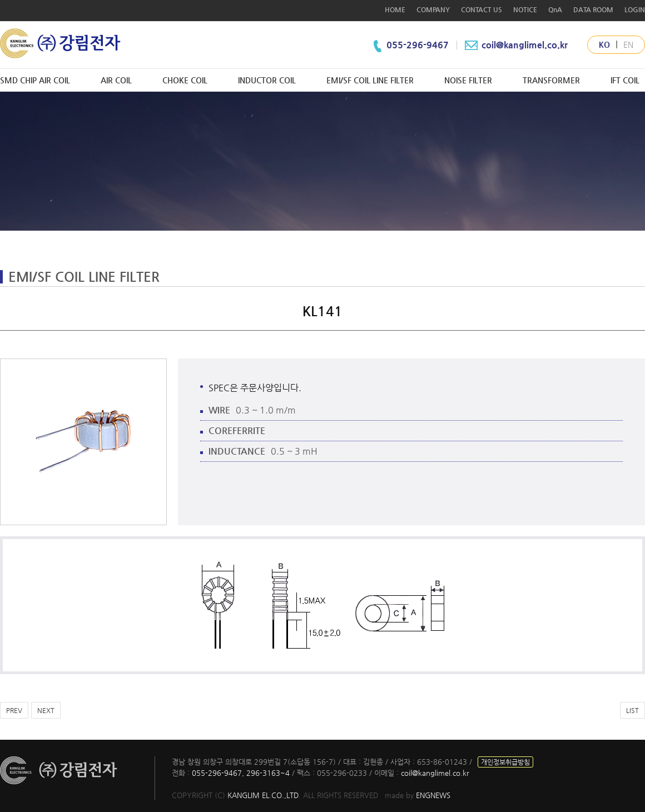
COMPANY (433, 9)
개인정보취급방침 (505, 762)
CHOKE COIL (185, 80)
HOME (395, 9)
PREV (14, 710)
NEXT (46, 710)
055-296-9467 (419, 45)
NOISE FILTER (468, 80)
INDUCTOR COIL (267, 80)
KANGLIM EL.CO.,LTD (263, 795)
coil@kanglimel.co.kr (515, 45)
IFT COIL (625, 80)
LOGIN (635, 9)
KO (604, 44)
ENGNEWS (433, 795)
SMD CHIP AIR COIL (35, 80)
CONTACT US (482, 9)
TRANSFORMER (551, 80)
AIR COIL (116, 80)
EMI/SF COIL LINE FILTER (370, 80)
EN (628, 44)
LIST (632, 710)
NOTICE (525, 9)
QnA (555, 9)
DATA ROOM (593, 9)
